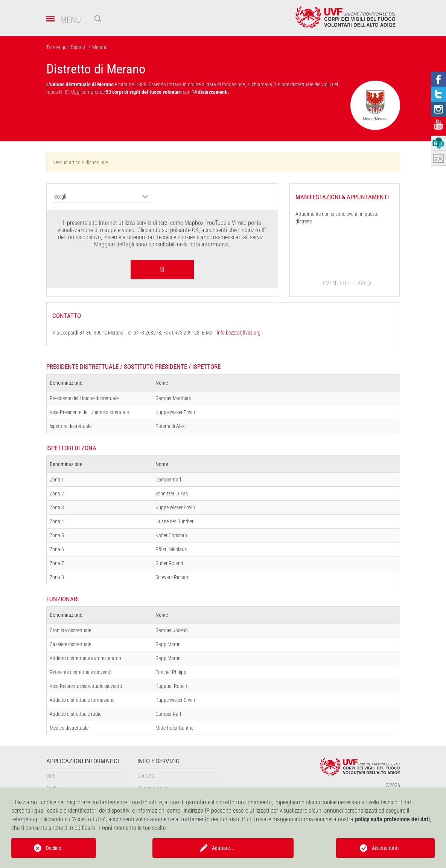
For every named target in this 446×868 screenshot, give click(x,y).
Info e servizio (158, 761)
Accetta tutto (385, 848)
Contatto (146, 776)
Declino (54, 848)
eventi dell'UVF (345, 283)
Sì (162, 270)
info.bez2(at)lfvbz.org (239, 333)
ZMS (51, 776)
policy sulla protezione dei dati (392, 819)
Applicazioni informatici (83, 761)
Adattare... (223, 848)
